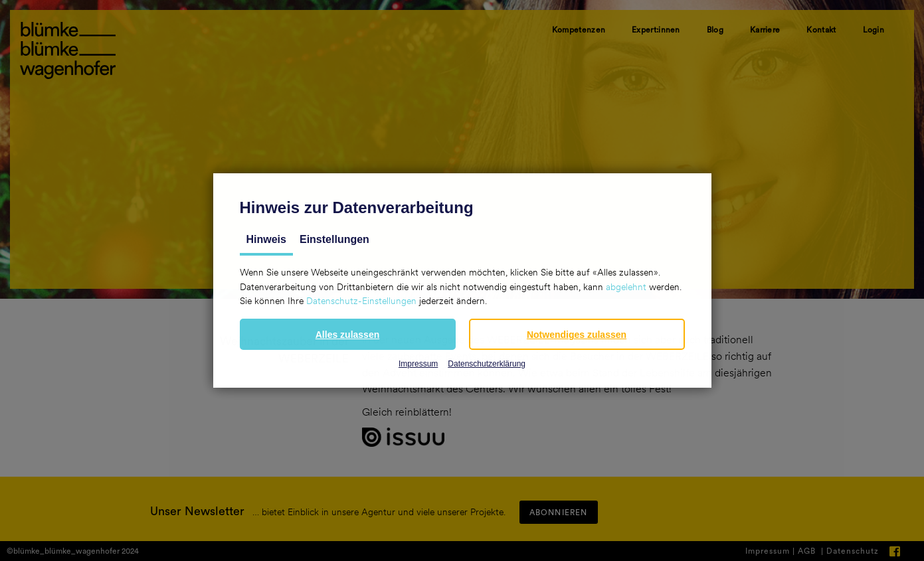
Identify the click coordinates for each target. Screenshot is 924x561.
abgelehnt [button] (626, 287)
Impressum (418, 364)
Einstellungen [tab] (334, 239)
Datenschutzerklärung (487, 364)
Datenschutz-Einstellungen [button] (361, 301)
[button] (348, 334)
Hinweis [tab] (266, 239)
